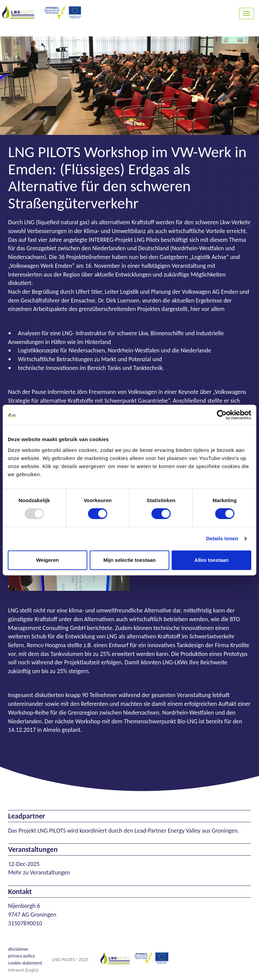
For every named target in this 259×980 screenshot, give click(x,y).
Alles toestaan (211, 560)
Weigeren (47, 560)
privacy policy (21, 956)
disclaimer (18, 949)
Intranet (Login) (23, 970)
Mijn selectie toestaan (129, 560)
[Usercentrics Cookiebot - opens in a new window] (222, 415)
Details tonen (222, 538)
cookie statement (25, 963)
